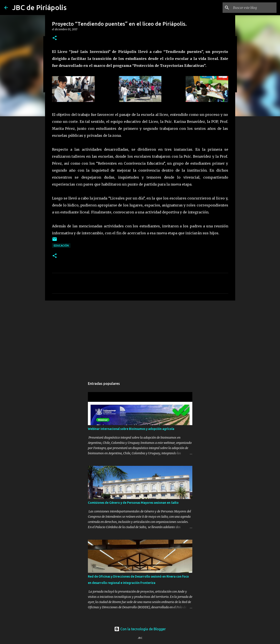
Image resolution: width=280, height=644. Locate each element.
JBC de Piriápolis (39, 7)
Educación (61, 246)
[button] (55, 38)
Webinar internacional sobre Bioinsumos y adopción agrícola (131, 429)
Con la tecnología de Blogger (140, 629)
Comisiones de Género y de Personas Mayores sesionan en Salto (133, 503)
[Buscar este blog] (254, 8)
